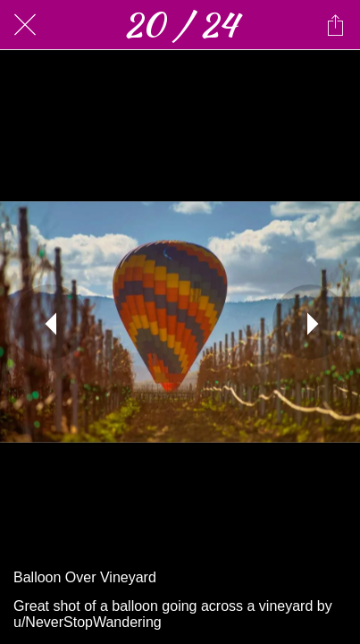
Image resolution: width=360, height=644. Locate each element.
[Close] (25, 25)
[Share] (335, 25)
